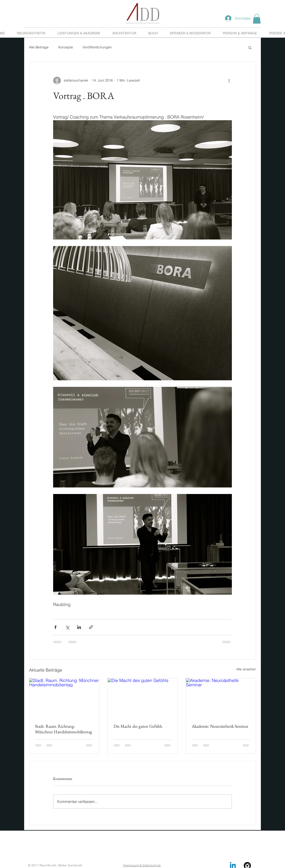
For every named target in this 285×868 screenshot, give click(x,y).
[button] (257, 19)
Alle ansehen (246, 669)
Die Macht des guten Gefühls (138, 726)
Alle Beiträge (39, 47)
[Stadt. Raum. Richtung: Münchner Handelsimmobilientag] (64, 698)
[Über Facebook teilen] (55, 627)
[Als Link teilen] (91, 627)
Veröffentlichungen (97, 47)
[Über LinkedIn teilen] (79, 627)
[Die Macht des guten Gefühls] (143, 698)
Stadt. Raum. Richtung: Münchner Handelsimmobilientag (64, 729)
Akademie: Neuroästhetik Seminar (220, 726)
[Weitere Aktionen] (229, 81)
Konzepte (66, 47)
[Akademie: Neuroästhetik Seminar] (221, 698)
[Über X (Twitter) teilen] (67, 627)
